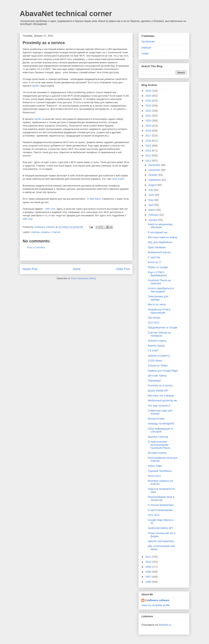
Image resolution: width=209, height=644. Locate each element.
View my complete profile (156, 605)
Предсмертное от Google (163, 327)
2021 (149, 116)
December (155, 165)
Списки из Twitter (158, 366)
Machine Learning (158, 437)
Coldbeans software (157, 600)
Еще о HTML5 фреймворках (157, 274)
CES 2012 (154, 515)
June (151, 195)
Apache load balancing (161, 541)
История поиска (157, 453)
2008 (149, 572)
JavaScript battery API (160, 528)
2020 (149, 121)
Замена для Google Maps (163, 371)
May (151, 200)
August (153, 185)
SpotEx (36, 86)
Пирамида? (155, 381)
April (151, 205)
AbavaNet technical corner (66, 14)
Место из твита (157, 304)
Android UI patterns (159, 356)
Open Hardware (157, 247)
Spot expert (118, 179)
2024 (149, 101)
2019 (149, 126)
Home (77, 269)
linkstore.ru (165, 625)
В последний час (158, 232)
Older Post (123, 269)
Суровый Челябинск (160, 471)
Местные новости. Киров (163, 237)
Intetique (146, 48)
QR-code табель (157, 376)
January (153, 220)
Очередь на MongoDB (161, 424)
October (153, 175)
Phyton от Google (158, 267)
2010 (149, 562)
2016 (149, 141)
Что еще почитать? (159, 406)
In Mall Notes (94, 199)
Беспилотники (156, 419)
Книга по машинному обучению (160, 226)
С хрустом (154, 257)
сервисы (45, 232)
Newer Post (30, 269)
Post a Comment (36, 247)
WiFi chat (50, 209)
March (152, 210)
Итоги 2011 (154, 476)
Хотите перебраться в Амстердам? (161, 290)
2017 (149, 136)
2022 (149, 111)
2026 (149, 91)
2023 (149, 106)
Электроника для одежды (158, 298)
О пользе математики (161, 505)
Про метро (154, 318)
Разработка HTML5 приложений (159, 311)
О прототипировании (160, 510)
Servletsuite (148, 42)
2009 (149, 567)
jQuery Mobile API (158, 391)
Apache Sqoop (156, 346)
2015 (149, 146)
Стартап (56, 232)
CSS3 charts (155, 361)
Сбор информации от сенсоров (160, 430)
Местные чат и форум (161, 396)
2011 (149, 557)
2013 (149, 156)
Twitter (145, 54)
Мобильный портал (159, 252)
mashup (35, 232)
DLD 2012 (154, 323)
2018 (149, 131)
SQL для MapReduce (160, 242)
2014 (149, 151)
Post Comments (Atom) (83, 278)
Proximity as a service (160, 385)
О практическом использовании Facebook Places (159, 445)
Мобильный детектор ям (162, 400)
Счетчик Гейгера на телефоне (159, 334)
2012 (149, 161)
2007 (149, 577)
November (155, 170)
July (151, 190)
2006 (149, 582)
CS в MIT (153, 351)
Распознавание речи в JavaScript (161, 498)
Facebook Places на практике (159, 282)
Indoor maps (155, 466)
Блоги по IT (155, 262)
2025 (149, 96)
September (155, 180)
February (154, 215)
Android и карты (157, 341)
